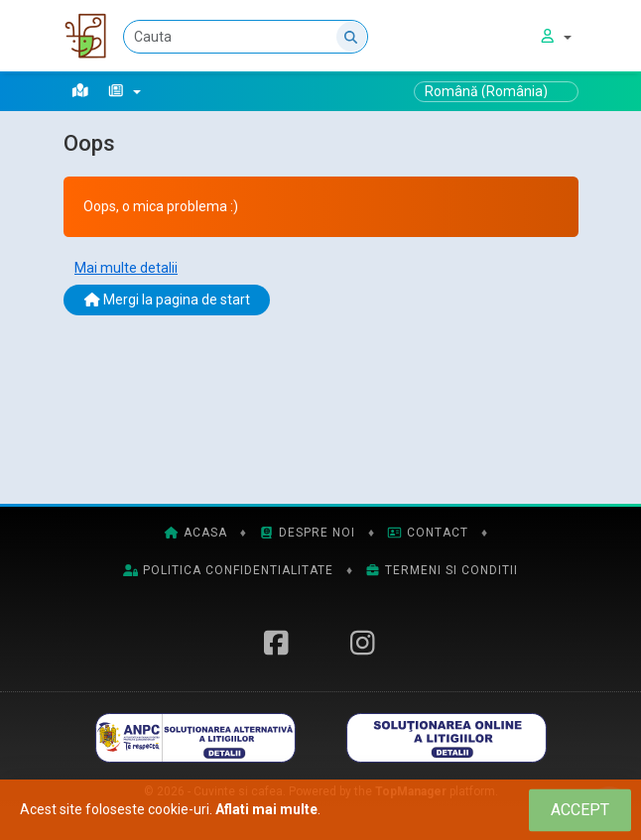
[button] (125, 91)
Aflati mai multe (266, 809)
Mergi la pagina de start (167, 300)
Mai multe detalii (126, 268)
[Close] (580, 810)
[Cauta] (251, 37)
